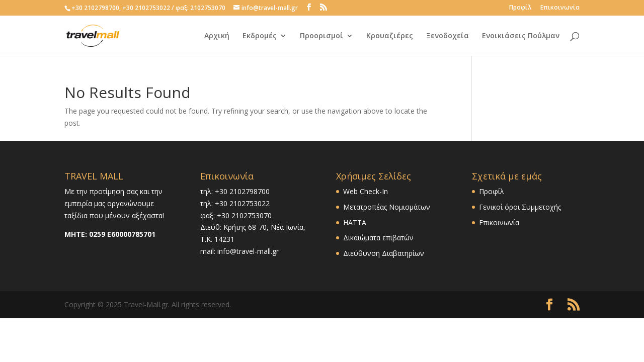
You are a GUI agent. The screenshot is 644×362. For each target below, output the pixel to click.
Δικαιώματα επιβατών (378, 238)
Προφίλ (520, 8)
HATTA (355, 222)
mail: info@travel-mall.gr (239, 251)
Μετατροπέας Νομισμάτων (387, 207)
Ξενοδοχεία (448, 36)
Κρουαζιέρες (390, 36)
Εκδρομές (260, 36)
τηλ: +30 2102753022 (235, 203)
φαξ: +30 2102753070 (236, 215)
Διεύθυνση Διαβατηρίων (384, 253)
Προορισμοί (321, 36)
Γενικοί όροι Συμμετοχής (520, 207)
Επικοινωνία (560, 8)
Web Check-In (366, 191)
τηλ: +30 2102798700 (235, 191)
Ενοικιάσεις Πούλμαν (521, 36)
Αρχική (217, 36)
